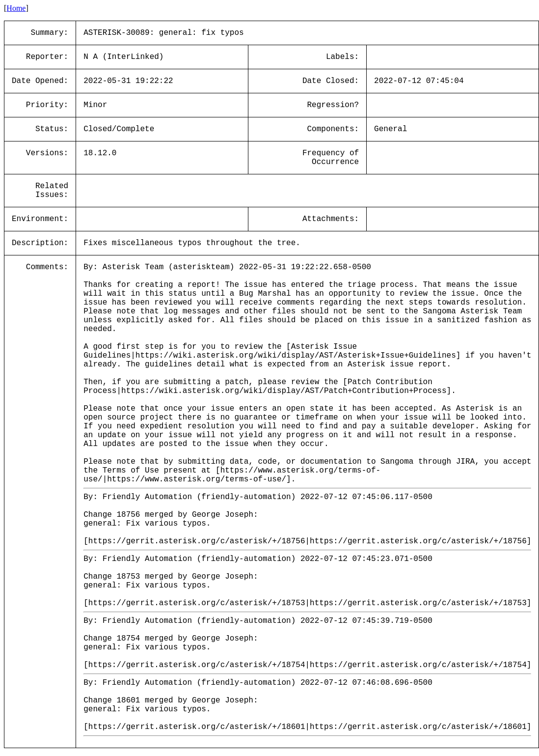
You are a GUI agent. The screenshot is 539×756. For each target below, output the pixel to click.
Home (16, 8)
